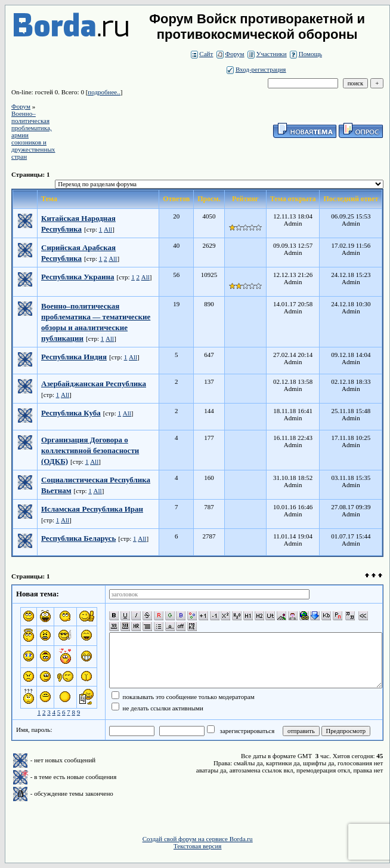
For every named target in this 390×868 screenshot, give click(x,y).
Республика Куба (71, 413)
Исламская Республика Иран (92, 509)
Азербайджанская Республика (94, 384)
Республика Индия (74, 357)
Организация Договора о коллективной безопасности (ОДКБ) (90, 450)
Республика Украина (78, 277)
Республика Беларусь (78, 538)
